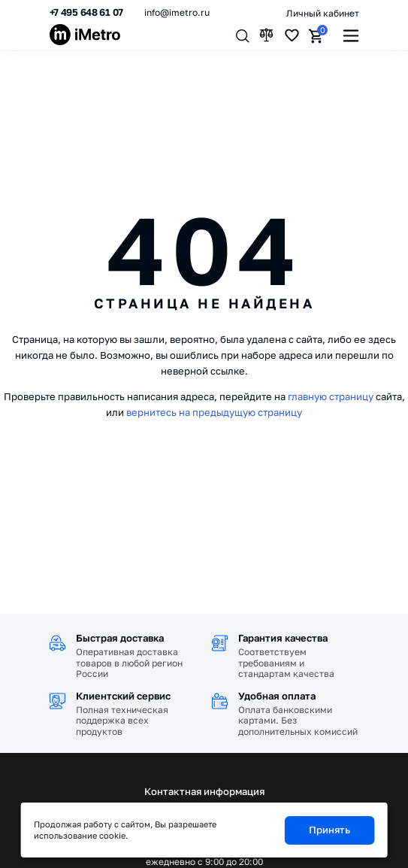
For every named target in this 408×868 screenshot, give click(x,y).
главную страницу (331, 396)
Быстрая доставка (120, 638)
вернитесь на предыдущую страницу (214, 412)
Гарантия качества (283, 638)
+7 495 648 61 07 (87, 12)
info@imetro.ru (177, 12)
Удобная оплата (277, 696)
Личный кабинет (323, 13)
